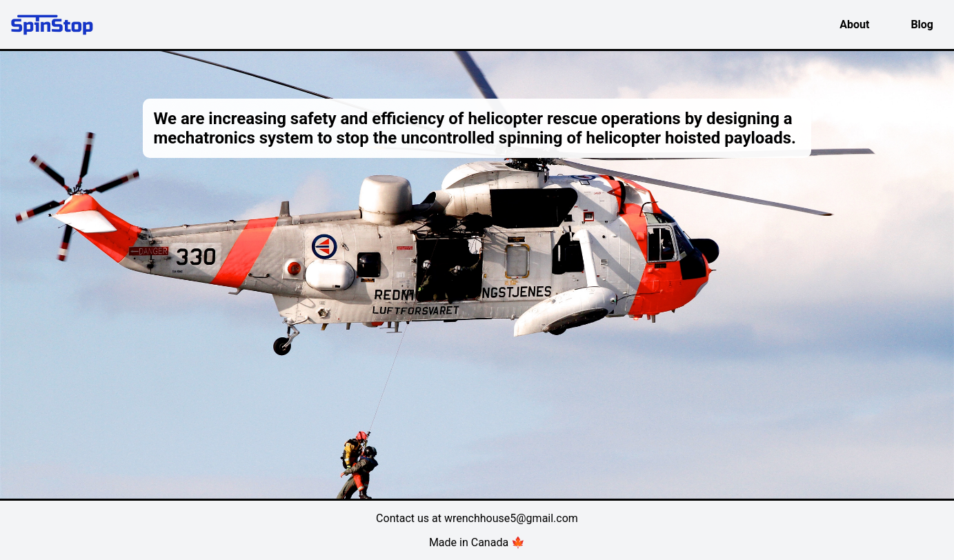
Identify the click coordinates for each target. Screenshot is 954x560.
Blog (922, 24)
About (854, 24)
